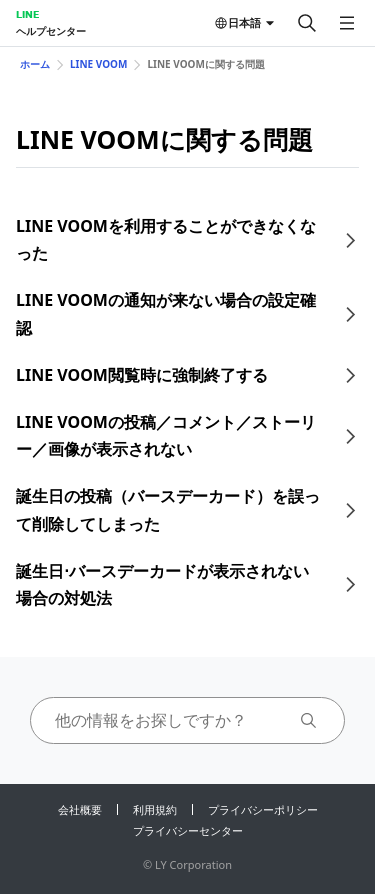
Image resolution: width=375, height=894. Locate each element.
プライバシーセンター (188, 830)
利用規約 (155, 809)
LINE (27, 14)
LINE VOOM (98, 64)
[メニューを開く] (347, 23)
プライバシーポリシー (263, 809)
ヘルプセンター (51, 31)
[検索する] (307, 23)
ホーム (35, 64)
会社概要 (80, 809)
